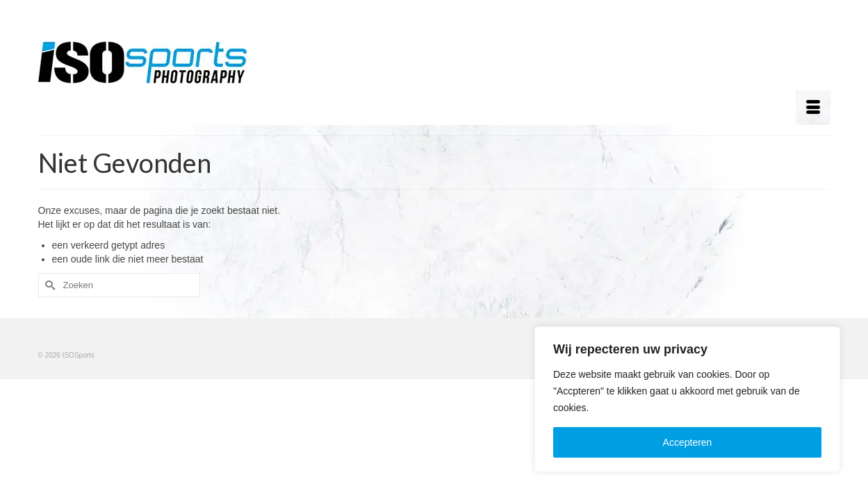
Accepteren (688, 442)
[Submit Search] (49, 285)
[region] (687, 399)
